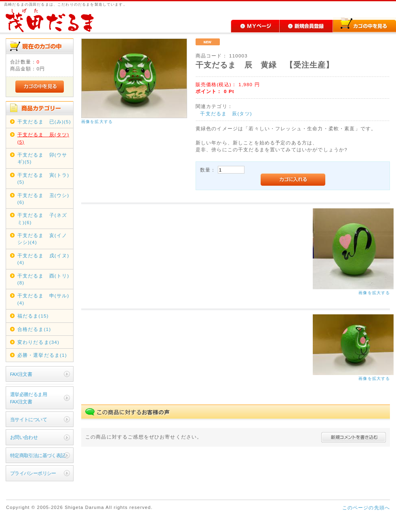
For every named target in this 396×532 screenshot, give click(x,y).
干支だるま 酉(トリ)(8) (43, 279)
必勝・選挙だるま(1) (42, 355)
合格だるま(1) (34, 329)
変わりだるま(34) (38, 342)
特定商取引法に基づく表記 (38, 455)
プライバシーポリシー (33, 473)
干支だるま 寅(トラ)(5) (43, 178)
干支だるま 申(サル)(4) (43, 299)
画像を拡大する (97, 122)
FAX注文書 (21, 374)
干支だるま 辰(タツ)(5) (43, 138)
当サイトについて (28, 419)
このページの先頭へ (366, 508)
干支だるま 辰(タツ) (226, 113)
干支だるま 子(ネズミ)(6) (42, 218)
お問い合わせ (24, 437)
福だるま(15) (33, 316)
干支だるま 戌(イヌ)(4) (43, 259)
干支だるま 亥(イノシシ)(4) (42, 239)
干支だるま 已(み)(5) (44, 122)
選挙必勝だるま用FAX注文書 (28, 398)
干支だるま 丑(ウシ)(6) (43, 199)
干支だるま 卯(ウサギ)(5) (42, 158)
